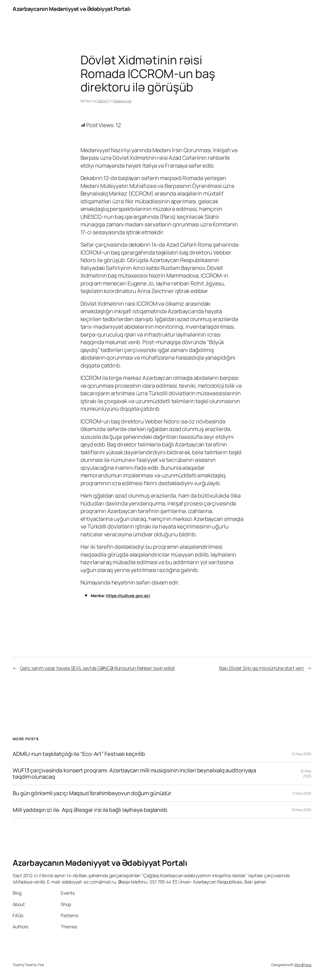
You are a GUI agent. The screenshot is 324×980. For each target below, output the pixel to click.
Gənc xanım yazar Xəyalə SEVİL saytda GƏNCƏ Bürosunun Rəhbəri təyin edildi (97, 668)
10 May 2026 (301, 810)
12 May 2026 (301, 754)
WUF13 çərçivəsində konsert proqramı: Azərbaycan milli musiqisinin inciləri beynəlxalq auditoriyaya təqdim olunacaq (134, 773)
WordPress (303, 965)
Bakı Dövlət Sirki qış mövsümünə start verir (262, 668)
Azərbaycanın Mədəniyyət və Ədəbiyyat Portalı (72, 9)
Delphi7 (103, 101)
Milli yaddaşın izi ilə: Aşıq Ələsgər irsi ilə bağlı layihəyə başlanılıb (90, 810)
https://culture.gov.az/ (128, 596)
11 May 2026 (302, 793)
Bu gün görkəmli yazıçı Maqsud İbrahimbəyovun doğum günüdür (92, 793)
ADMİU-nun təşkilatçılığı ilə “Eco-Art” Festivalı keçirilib (79, 754)
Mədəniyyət (122, 101)
